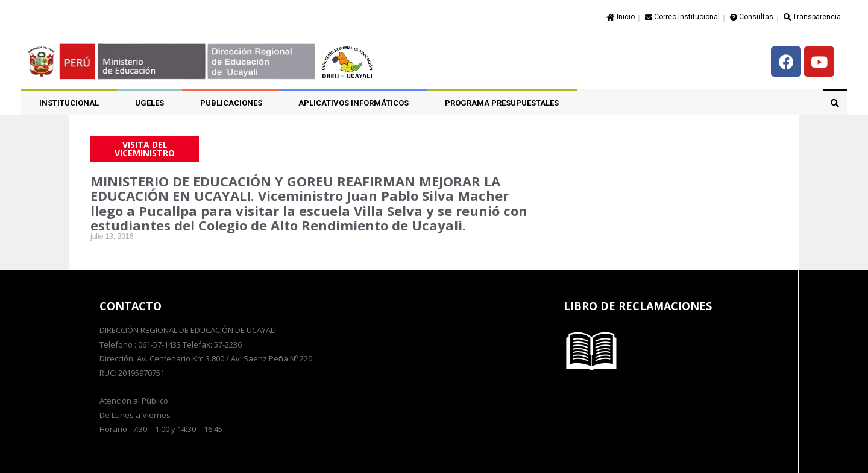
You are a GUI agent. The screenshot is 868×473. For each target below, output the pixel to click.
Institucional (69, 103)
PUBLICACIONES (231, 103)
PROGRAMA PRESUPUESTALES (502, 103)
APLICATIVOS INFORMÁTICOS (354, 103)
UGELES (149, 103)
